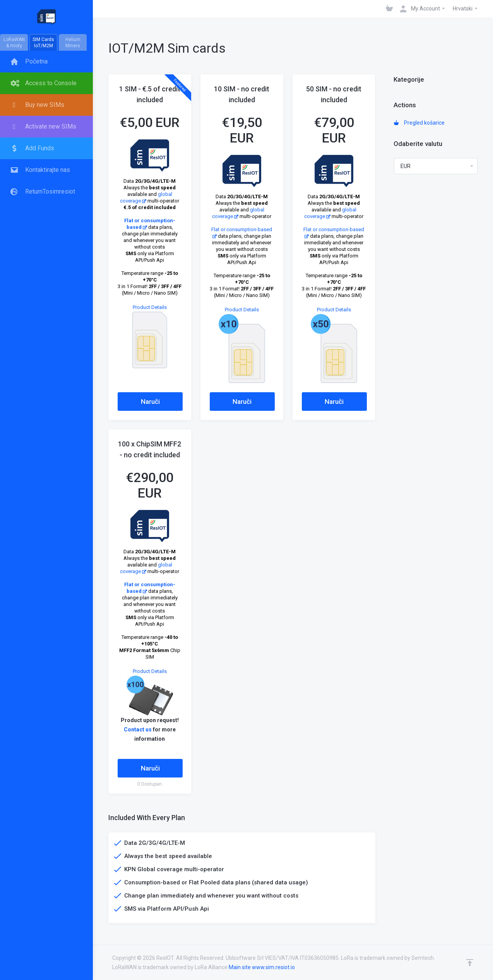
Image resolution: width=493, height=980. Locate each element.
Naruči (150, 402)
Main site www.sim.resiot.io (262, 967)
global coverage (146, 568)
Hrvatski (466, 9)
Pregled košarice (419, 123)
